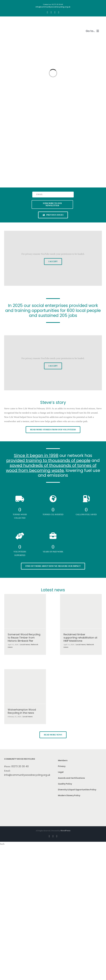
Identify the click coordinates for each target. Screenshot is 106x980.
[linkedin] (59, 12)
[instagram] (51, 12)
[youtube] (55, 12)
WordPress (65, 831)
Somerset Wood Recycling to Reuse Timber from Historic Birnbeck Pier (24, 638)
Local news (25, 645)
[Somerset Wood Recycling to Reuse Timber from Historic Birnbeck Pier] (25, 611)
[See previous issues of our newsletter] (53, 215)
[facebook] (47, 12)
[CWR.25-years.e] (14, 22)
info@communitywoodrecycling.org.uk (27, 775)
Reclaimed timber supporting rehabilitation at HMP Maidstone (80, 638)
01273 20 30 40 (20, 766)
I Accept (53, 262)
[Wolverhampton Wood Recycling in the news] (25, 686)
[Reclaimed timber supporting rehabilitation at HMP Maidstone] (81, 611)
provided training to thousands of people (48, 460)
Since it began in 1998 (36, 456)
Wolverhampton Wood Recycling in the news (22, 711)
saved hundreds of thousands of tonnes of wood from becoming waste (51, 468)
